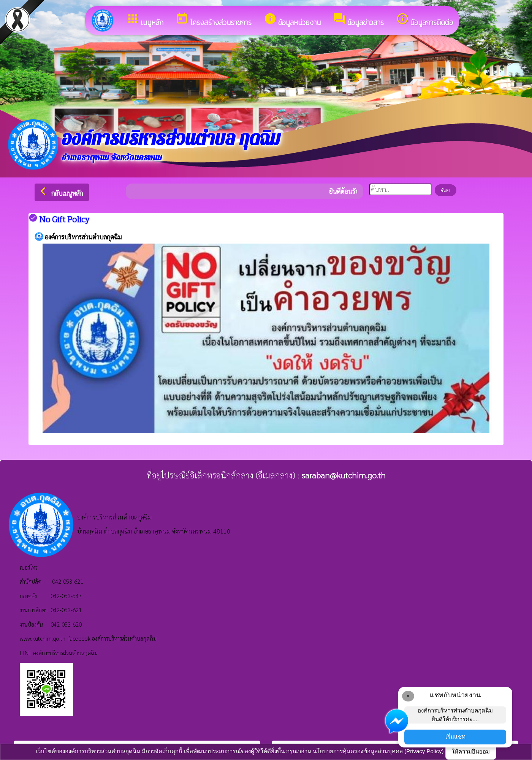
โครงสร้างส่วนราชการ (214, 20)
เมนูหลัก (145, 20)
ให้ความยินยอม (471, 751)
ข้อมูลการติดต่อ (424, 20)
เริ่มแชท (455, 737)
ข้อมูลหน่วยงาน (292, 20)
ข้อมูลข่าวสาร (358, 20)
